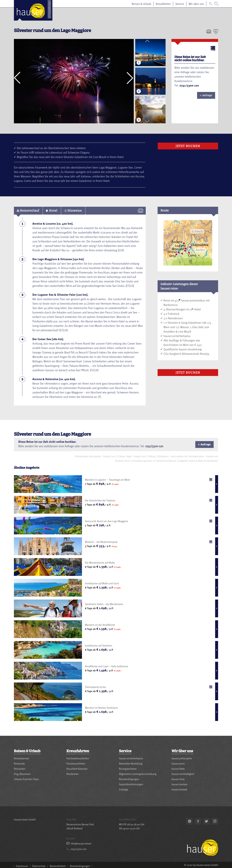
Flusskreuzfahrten (76, 763)
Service (180, 4)
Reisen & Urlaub (141, 4)
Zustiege (124, 789)
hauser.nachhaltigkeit (183, 774)
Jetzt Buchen (188, 146)
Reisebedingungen (129, 779)
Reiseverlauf (28, 211)
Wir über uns (196, 4)
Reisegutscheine (128, 769)
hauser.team (178, 763)
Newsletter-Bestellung (131, 763)
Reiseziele (19, 763)
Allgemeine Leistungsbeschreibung (138, 774)
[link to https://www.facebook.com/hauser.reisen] (198, 821)
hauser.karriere (179, 784)
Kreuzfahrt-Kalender (77, 769)
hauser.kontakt (179, 789)
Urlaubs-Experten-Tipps (26, 779)
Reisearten (20, 769)
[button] (17, 78)
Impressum (22, 866)
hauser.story (178, 779)
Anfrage (207, 95)
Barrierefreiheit (58, 866)
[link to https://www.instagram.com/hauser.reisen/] (215, 821)
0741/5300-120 (154, 446)
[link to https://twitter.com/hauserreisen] (206, 821)
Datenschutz (39, 866)
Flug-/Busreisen (22, 774)
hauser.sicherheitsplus (131, 758)
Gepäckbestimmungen (131, 784)
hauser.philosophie (182, 758)
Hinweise (73, 211)
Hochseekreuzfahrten (78, 758)
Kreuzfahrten (163, 4)
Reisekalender (22, 758)
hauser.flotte (178, 769)
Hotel (52, 211)
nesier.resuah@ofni (81, 843)
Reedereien (73, 774)
